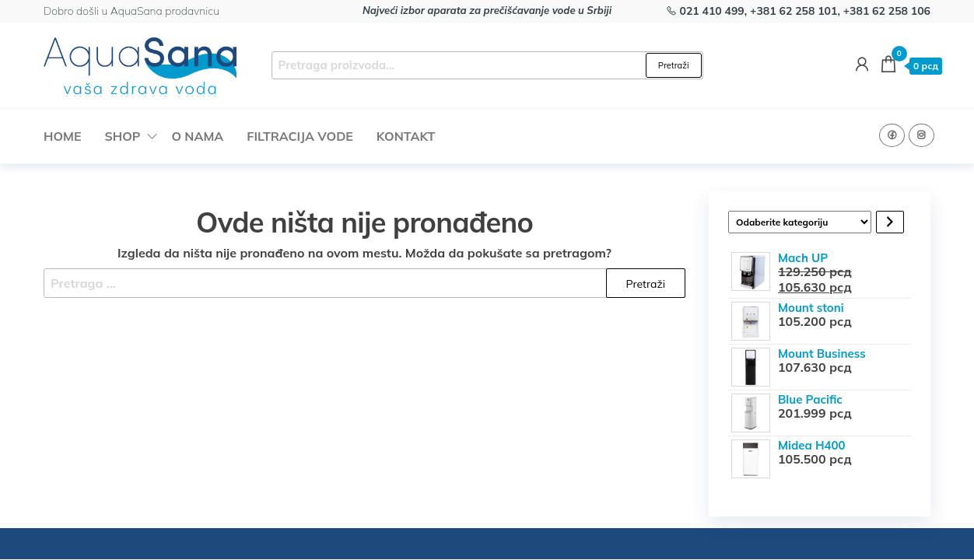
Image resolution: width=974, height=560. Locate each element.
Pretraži (674, 65)
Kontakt (406, 136)
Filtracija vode (300, 136)
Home (62, 136)
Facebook (892, 135)
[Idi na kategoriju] (890, 222)
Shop (122, 136)
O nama (197, 136)
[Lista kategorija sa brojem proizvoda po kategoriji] (800, 222)
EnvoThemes (515, 544)
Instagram (921, 135)
